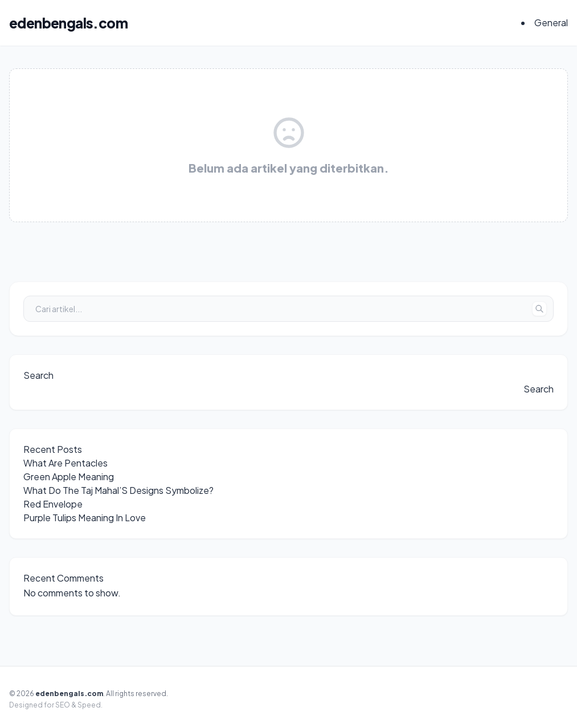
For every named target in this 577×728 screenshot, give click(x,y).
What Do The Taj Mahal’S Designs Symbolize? (118, 490)
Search (38, 375)
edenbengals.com (68, 23)
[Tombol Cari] (539, 309)
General (551, 23)
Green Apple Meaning (69, 477)
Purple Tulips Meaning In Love (85, 518)
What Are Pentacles (66, 463)
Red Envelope (53, 504)
